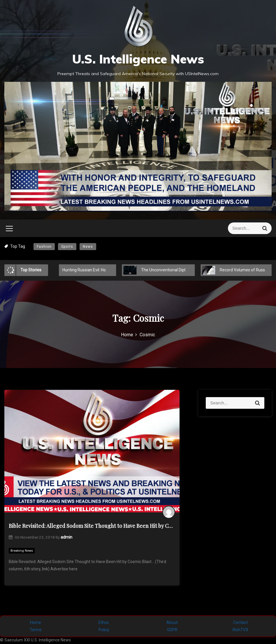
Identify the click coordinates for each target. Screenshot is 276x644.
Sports (67, 247)
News (88, 247)
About (172, 622)
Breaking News (22, 551)
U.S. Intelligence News (138, 59)
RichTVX (240, 630)
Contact (240, 622)
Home (36, 622)
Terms (36, 630)
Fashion (44, 247)
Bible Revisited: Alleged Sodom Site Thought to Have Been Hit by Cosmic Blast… (92, 526)
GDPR (172, 630)
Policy (104, 630)
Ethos (104, 622)
